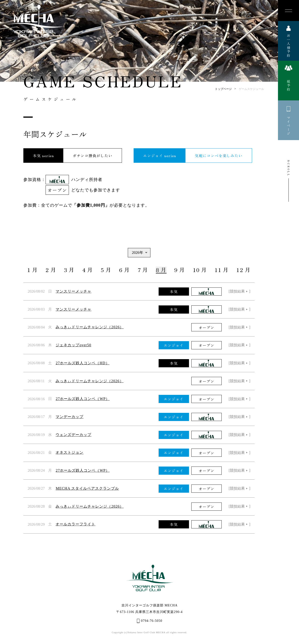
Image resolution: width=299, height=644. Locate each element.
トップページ (223, 89)
